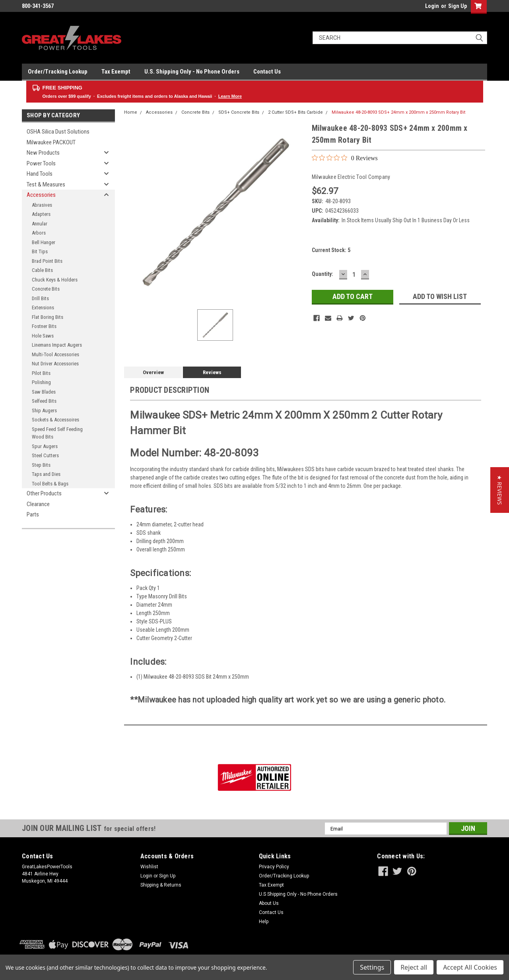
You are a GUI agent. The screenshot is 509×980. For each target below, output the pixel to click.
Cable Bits (42, 270)
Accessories (41, 195)
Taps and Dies (46, 474)
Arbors (39, 233)
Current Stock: (331, 250)
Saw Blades (44, 392)
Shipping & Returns (161, 885)
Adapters (41, 214)
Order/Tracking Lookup (58, 72)
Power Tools (41, 163)
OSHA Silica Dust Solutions (58, 132)
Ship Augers (44, 410)
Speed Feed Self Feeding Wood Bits (57, 433)
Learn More (230, 96)
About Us (269, 903)
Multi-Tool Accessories (55, 354)
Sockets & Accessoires (55, 420)
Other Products (44, 493)
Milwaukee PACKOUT (51, 142)
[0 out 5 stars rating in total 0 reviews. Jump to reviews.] (345, 158)
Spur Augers (45, 446)
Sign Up (458, 6)
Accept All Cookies (470, 967)
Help (264, 922)
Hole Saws (43, 336)
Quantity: (322, 274)
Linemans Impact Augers (57, 345)
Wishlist (149, 867)
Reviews (212, 372)
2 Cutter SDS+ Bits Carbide (295, 112)
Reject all (414, 967)
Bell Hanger (44, 242)
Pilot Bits (41, 373)
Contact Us (267, 72)
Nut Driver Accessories (55, 364)
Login (432, 6)
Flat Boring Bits (48, 317)
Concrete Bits (46, 289)
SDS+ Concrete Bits (239, 112)
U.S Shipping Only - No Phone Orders (298, 894)
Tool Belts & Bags (50, 484)
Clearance (38, 504)
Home (131, 112)
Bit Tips (40, 251)
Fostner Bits (44, 326)
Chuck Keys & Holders (55, 280)
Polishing (41, 382)
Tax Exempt (116, 72)
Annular (40, 224)
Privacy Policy (274, 867)
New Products (43, 153)
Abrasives (42, 205)
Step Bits (41, 465)
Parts (33, 514)
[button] (500, 490)
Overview (153, 372)
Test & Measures (46, 184)
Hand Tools (40, 174)
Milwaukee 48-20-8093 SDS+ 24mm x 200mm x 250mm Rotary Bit (398, 112)
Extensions (43, 308)
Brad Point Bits (47, 261)
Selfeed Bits (44, 401)
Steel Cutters (45, 455)
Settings (372, 967)
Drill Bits (40, 298)
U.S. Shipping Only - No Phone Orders (192, 72)
